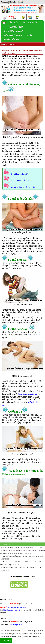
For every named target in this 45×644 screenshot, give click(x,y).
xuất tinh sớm (16, 27)
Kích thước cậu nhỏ (13, 31)
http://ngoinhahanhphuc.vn (17, 607)
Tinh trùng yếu (29, 23)
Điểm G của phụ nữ (19, 174)
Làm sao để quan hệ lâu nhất (22, 187)
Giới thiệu (13, 2)
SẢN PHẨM (13, 23)
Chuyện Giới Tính (11, 40)
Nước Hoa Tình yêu (12, 35)
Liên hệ (20, 2)
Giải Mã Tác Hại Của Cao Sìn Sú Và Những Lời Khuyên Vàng (23, 556)
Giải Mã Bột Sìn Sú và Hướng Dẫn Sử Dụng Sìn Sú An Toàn (23, 568)
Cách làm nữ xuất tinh (19, 181)
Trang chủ (4, 2)
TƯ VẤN (29, 35)
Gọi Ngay (6, 640)
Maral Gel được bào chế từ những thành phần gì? (19, 548)
